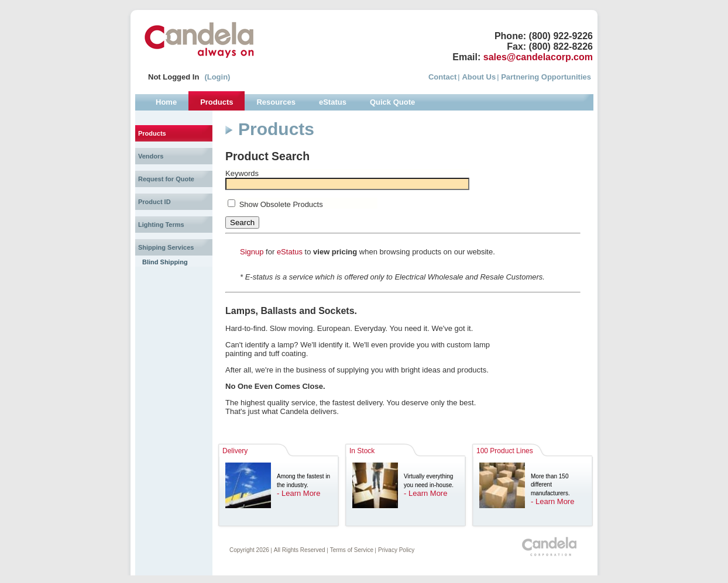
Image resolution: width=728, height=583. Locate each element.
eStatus (290, 252)
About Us (479, 77)
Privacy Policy (396, 550)
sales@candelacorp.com (538, 57)
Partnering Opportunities (546, 77)
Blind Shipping (165, 262)
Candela (199, 40)
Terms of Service (352, 550)
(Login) (217, 77)
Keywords (242, 173)
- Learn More (298, 493)
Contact (442, 77)
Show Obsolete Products (281, 204)
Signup (252, 252)
